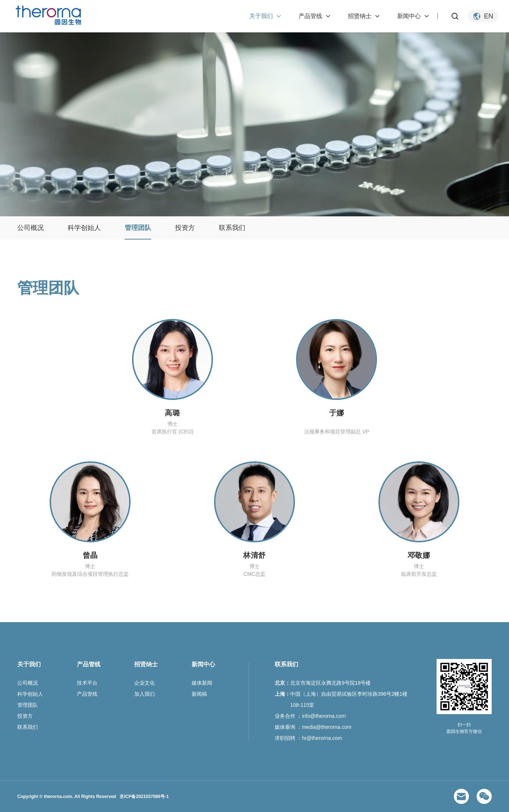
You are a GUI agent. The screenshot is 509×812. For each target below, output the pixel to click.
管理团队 (138, 228)
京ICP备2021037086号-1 (144, 797)
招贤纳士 (360, 16)
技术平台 (87, 683)
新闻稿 (199, 694)
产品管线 (310, 16)
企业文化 (145, 683)
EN (489, 16)
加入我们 (145, 694)
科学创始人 (84, 228)
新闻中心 (409, 16)
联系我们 (232, 228)
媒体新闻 (202, 683)
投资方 (185, 228)
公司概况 (31, 228)
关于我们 (261, 16)
